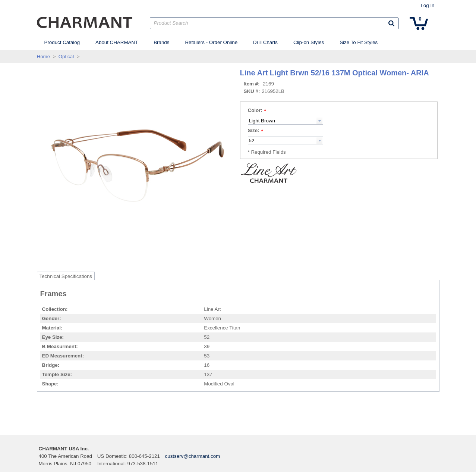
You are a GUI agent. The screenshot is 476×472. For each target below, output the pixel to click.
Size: (254, 130)
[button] (391, 23)
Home (44, 57)
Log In (427, 5)
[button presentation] (319, 121)
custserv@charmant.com (193, 456)
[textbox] (282, 121)
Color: (255, 110)
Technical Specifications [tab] (66, 276)
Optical (66, 57)
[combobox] (286, 121)
